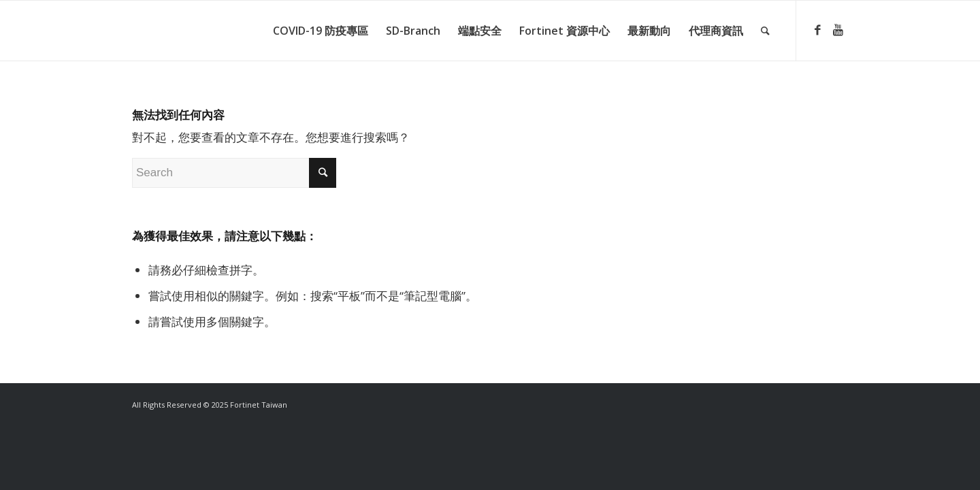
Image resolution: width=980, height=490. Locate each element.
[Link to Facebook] (817, 30)
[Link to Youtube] (838, 30)
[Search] (765, 31)
